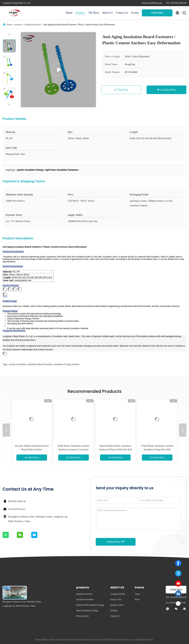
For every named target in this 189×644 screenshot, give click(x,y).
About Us (108, 13)
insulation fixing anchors (67, 364)
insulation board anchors (40, 364)
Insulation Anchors (33, 25)
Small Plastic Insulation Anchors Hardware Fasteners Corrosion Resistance (73, 449)
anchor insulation (17, 364)
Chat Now (157, 13)
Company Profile (118, 594)
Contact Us (122, 13)
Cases (137, 594)
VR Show (94, 13)
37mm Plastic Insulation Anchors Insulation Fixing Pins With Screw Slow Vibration (157, 449)
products (18, 25)
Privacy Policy (42, 640)
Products (80, 13)
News (137, 599)
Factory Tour (116, 599)
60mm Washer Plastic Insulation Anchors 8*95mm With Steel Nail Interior (115, 449)
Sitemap (114, 611)
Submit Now (116, 542)
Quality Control (117, 605)
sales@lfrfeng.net (17, 509)
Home (69, 13)
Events (135, 13)
